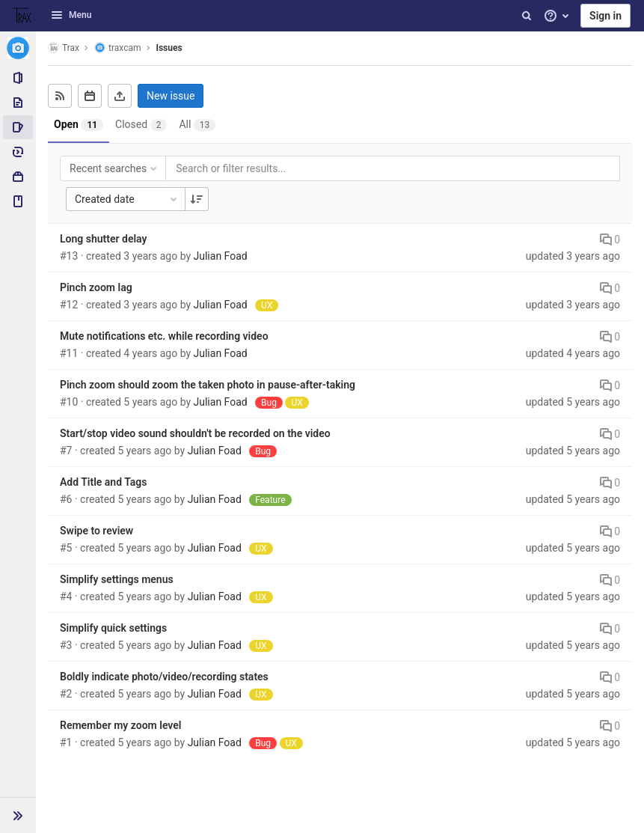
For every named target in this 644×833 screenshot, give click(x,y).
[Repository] (18, 103)
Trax (64, 48)
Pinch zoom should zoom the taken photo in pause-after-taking (208, 385)
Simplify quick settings (113, 628)
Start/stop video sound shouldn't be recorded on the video (195, 433)
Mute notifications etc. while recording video (164, 336)
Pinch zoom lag (96, 287)
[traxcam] (18, 48)
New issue (171, 96)
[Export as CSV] (120, 96)
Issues (169, 48)
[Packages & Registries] (18, 177)
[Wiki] (18, 201)
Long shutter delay (103, 239)
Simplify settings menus (117, 579)
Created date (127, 199)
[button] (18, 815)
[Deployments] (18, 152)
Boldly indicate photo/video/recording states (164, 677)
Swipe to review (96, 531)
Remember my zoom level (120, 725)
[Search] (527, 16)
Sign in (605, 16)
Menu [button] (71, 15)
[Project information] (18, 78)
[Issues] (18, 127)
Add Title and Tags (104, 482)
